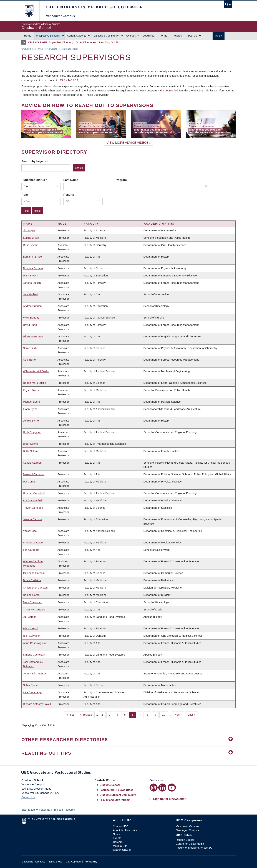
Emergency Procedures (33, 862)
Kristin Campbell (33, 500)
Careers (118, 842)
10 (165, 714)
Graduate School (29, 49)
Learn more (67, 80)
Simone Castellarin (34, 655)
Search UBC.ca (122, 850)
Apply (219, 36)
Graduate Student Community (118, 795)
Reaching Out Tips (110, 42)
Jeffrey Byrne (31, 421)
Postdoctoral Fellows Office (116, 790)
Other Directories (86, 42)
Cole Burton (30, 360)
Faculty (91, 224)
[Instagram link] (154, 788)
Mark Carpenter (32, 602)
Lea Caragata (31, 550)
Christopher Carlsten (35, 588)
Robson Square (185, 840)
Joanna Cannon (32, 519)
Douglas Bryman (33, 268)
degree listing (173, 90)
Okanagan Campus (187, 830)
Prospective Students (48, 36)
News (116, 834)
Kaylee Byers (31, 390)
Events (117, 838)
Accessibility (91, 862)
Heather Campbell (34, 493)
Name (28, 224)
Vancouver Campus (187, 826)
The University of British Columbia (29, 11)
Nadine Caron (31, 595)
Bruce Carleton (32, 580)
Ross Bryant (30, 245)
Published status (33, 180)
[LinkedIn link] (162, 788)
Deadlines (148, 36)
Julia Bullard (30, 294)
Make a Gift (120, 846)
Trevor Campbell (33, 508)
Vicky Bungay (31, 318)
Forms (163, 36)
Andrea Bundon (32, 306)
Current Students (77, 36)
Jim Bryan (29, 230)
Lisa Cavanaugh (33, 692)
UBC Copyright (73, 862)
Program (121, 180)
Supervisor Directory (61, 42)
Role (25, 195)
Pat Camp (29, 481)
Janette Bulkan (32, 283)
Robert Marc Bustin (34, 383)
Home (28, 36)
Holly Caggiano (32, 432)
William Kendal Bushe (36, 371)
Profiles (57, 810)
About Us (192, 36)
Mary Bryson (31, 275)
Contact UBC (121, 826)
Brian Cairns (30, 444)
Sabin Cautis (31, 685)
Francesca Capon (34, 542)
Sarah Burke (30, 348)
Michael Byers (31, 402)
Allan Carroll (30, 628)
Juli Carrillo (30, 617)
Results (69, 195)
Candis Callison (32, 463)
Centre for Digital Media (190, 844)
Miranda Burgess (33, 336)
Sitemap (45, 810)
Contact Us (28, 797)
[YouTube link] (172, 788)
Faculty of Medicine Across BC (194, 848)
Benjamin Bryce (32, 257)
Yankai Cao (30, 531)
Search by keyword (35, 161)
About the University (125, 830)
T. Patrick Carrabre (34, 609)
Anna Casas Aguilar (35, 643)
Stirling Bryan (31, 238)
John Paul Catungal (35, 673)
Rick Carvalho (31, 636)
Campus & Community (106, 36)
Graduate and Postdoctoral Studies (128, 773)
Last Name (71, 180)
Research (69, 810)
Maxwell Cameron (34, 474)
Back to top (30, 810)
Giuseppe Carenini (34, 573)
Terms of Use (55, 862)
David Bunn (30, 325)
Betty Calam (30, 451)
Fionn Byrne (30, 409)
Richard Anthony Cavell (37, 704)
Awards (130, 36)
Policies (177, 36)
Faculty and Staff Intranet (115, 800)
